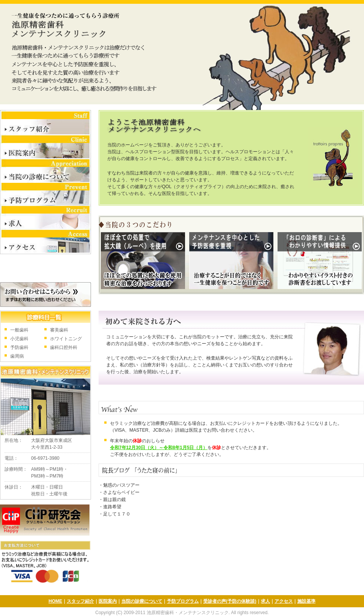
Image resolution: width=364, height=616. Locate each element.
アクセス (45, 242)
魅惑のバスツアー (121, 485)
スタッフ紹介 (45, 123)
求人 (45, 218)
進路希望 (112, 507)
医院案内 (45, 147)
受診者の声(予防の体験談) (230, 601)
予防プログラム (45, 195)
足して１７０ (117, 514)
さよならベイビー (121, 492)
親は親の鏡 (115, 500)
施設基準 (306, 601)
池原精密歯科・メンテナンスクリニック (63, 25)
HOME (55, 601)
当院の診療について (45, 171)
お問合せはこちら (45, 295)
